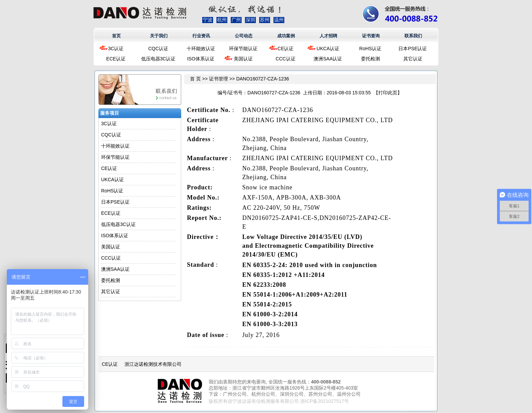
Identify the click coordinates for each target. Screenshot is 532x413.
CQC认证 (158, 49)
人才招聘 (328, 36)
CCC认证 (285, 59)
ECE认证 (116, 59)
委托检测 (370, 59)
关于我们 (159, 36)
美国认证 (243, 59)
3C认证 (116, 49)
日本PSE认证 (413, 49)
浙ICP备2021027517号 (325, 401)
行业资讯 (201, 36)
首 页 (195, 79)
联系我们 (413, 36)
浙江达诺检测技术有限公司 (153, 364)
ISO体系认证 (201, 59)
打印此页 (388, 93)
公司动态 (244, 36)
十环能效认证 (201, 49)
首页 (116, 36)
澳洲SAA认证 (328, 59)
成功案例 (286, 36)
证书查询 (371, 36)
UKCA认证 (328, 49)
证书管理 (218, 79)
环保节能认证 (243, 49)
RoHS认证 (370, 49)
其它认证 (413, 59)
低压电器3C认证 (158, 59)
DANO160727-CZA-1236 (263, 79)
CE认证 (286, 49)
